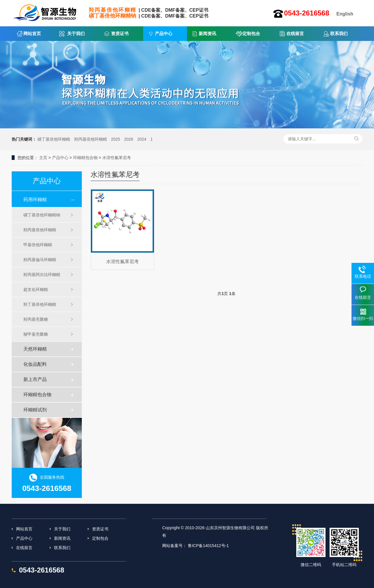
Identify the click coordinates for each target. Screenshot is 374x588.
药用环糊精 (35, 200)
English (345, 14)
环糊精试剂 (35, 410)
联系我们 (339, 33)
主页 (43, 158)
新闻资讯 (207, 33)
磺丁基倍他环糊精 (54, 139)
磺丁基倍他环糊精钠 (42, 215)
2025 (116, 139)
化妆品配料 (35, 364)
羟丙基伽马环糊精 (40, 260)
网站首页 (32, 33)
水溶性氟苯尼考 (117, 158)
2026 (129, 139)
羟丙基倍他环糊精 (91, 139)
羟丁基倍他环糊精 (40, 304)
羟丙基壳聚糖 (36, 319)
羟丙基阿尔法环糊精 (42, 275)
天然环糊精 (35, 349)
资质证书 (120, 33)
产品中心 (164, 33)
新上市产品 (35, 379)
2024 (142, 139)
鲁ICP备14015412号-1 (208, 546)
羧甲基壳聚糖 (36, 334)
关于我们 (76, 33)
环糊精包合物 (85, 158)
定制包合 (251, 33)
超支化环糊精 (36, 289)
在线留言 (295, 33)
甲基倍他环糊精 (38, 245)
